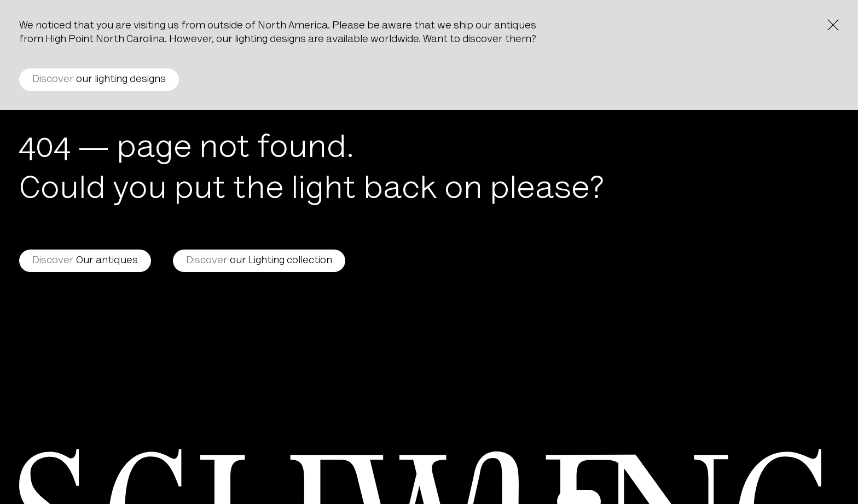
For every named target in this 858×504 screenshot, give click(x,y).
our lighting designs (99, 80)
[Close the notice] (833, 25)
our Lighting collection (259, 261)
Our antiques (85, 261)
